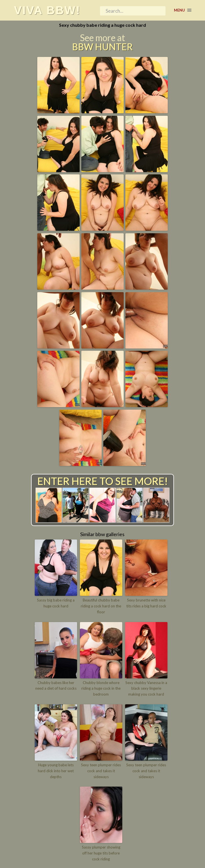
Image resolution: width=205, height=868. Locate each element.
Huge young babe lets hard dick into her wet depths (56, 771)
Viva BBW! (47, 10)
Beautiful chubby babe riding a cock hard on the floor (101, 606)
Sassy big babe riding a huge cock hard (56, 603)
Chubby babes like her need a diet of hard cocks (56, 686)
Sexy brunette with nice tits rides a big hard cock (146, 603)
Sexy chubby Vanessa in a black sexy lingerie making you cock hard (146, 689)
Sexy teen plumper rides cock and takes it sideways (101, 771)
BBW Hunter (102, 47)
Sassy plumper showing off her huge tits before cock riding (101, 853)
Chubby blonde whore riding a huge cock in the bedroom (101, 689)
